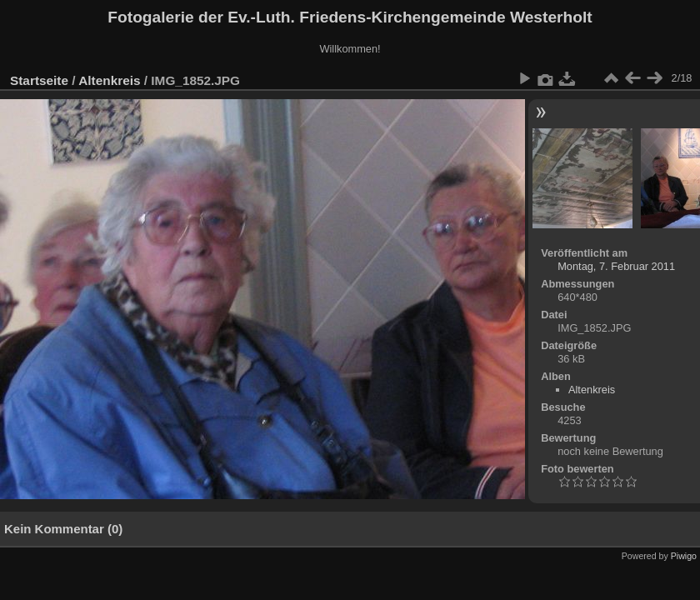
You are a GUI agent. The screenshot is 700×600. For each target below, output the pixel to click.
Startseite (39, 80)
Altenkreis (109, 80)
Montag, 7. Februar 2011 (616, 266)
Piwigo (684, 556)
